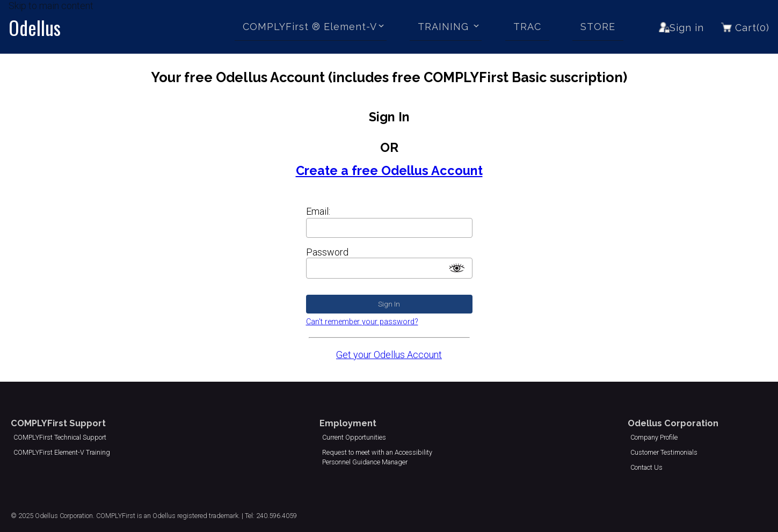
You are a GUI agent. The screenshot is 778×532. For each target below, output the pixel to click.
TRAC (527, 27)
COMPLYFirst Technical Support (60, 437)
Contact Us (646, 467)
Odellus (35, 27)
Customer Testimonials (664, 452)
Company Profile (654, 437)
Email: (318, 211)
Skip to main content (51, 6)
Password (327, 252)
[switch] (457, 268)
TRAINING (445, 27)
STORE (598, 27)
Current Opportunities (354, 437)
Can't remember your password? (362, 322)
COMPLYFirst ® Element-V (310, 27)
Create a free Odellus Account (389, 170)
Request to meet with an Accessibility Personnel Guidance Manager (377, 457)
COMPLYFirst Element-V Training (62, 452)
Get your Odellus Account (389, 355)
